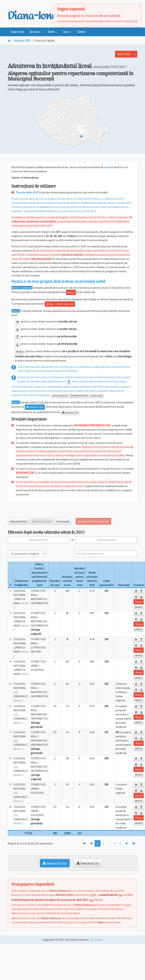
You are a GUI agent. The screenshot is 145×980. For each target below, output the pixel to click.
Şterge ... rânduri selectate (60, 304)
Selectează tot (60, 395)
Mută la (20, 351)
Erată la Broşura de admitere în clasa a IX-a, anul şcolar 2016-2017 (50, 900)
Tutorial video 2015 (27, 192)
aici (55, 464)
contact (109, 167)
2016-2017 (124, 54)
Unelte (51, 32)
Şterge (71, 292)
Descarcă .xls (70, 412)
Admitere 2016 (22, 40)
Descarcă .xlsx (35, 407)
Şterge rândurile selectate (93, 521)
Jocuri (66, 32)
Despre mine (17, 32)
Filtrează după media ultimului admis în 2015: (46, 532)
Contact (82, 32)
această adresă (109, 895)
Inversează (97, 395)
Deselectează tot (79, 395)
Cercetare (35, 32)
